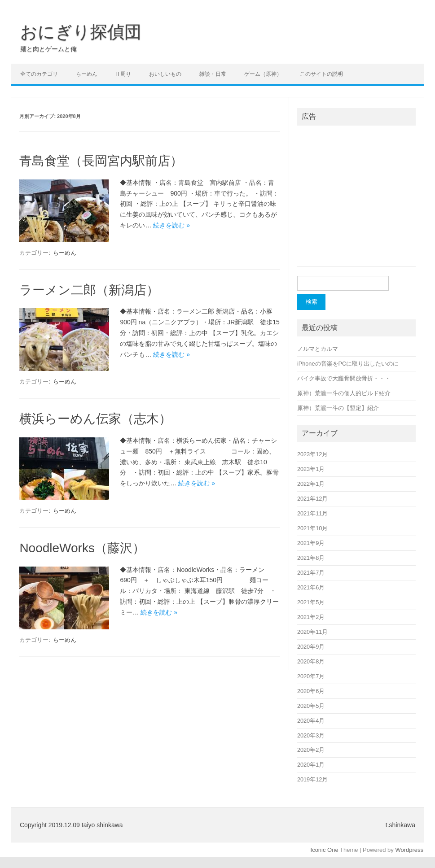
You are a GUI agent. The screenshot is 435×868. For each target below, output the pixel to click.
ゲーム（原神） (263, 74)
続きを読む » (171, 225)
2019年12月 (313, 779)
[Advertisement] (356, 201)
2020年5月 (311, 706)
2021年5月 (311, 602)
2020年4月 (311, 721)
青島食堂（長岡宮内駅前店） (101, 161)
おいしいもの (165, 74)
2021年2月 (311, 617)
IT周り (123, 74)
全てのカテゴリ (39, 74)
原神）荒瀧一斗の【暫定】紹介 (338, 408)
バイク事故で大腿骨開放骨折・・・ (344, 378)
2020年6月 (311, 691)
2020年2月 (311, 750)
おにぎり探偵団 (81, 32)
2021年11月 (313, 513)
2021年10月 (313, 528)
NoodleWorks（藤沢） (82, 548)
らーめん (87, 74)
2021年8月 (311, 558)
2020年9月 (311, 647)
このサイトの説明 (321, 74)
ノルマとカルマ (318, 349)
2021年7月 (311, 573)
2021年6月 (311, 587)
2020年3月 (311, 735)
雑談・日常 (213, 74)
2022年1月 (311, 484)
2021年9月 (311, 543)
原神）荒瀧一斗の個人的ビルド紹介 (344, 393)
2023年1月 (311, 469)
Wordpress (409, 850)
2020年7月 (311, 676)
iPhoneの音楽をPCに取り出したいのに (348, 364)
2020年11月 (313, 632)
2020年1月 (311, 765)
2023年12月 (313, 454)
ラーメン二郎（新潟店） (89, 290)
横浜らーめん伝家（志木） (95, 419)
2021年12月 (313, 499)
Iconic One (325, 850)
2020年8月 (311, 661)
